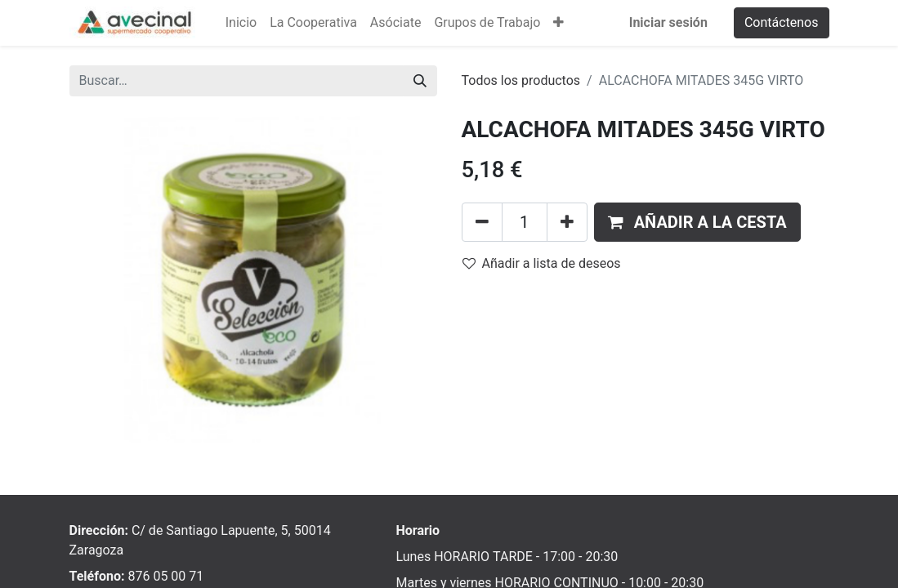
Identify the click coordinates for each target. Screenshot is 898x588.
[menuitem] (241, 23)
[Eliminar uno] (482, 222)
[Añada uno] (567, 222)
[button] (558, 23)
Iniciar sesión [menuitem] (668, 22)
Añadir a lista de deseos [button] (542, 263)
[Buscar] (420, 81)
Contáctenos (782, 22)
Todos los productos (521, 80)
